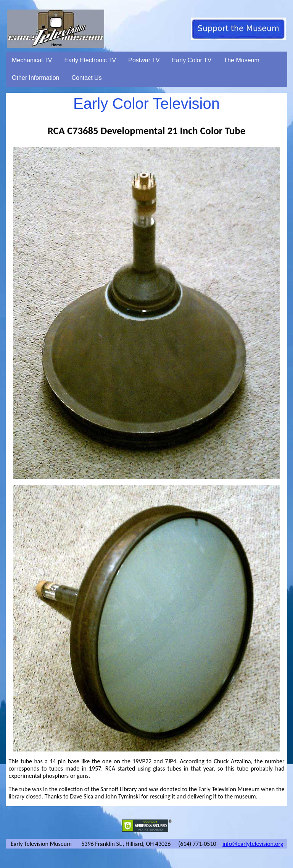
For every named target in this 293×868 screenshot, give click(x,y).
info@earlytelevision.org (253, 844)
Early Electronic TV (90, 60)
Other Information (36, 78)
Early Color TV (192, 60)
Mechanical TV (32, 60)
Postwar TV (144, 60)
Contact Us (87, 78)
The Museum (241, 60)
